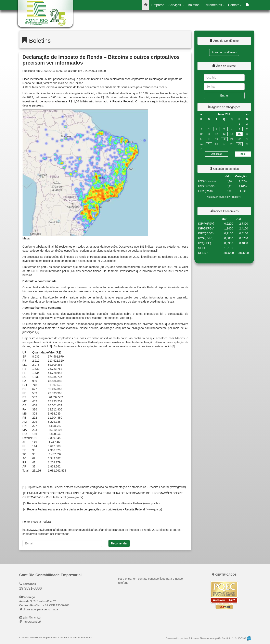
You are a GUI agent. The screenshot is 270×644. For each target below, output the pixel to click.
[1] (132, 318)
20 (224, 139)
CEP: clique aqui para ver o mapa (44, 605)
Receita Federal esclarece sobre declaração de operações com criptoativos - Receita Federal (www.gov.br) (95, 509)
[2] (38, 332)
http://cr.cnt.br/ (32, 622)
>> (247, 114)
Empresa (158, 5)
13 (224, 134)
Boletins (194, 5)
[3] (50, 346)
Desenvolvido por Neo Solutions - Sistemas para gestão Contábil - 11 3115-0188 (208, 638)
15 (239, 134)
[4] (173, 346)
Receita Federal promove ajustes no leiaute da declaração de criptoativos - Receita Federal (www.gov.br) (93, 503)
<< (201, 114)
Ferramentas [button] (214, 5)
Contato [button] (235, 5)
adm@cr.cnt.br (32, 618)
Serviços (176, 5)
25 (209, 144)
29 (239, 144)
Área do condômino (224, 52)
